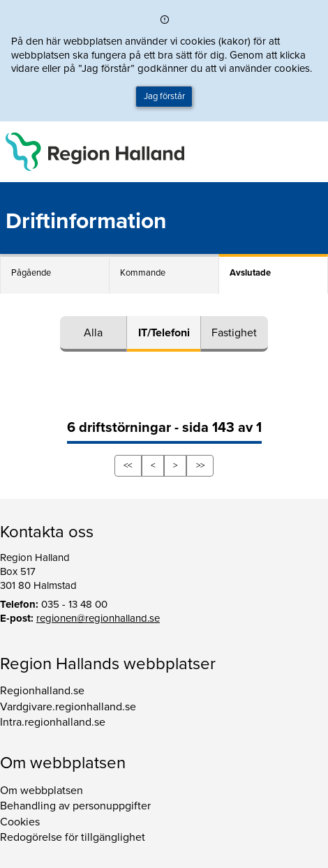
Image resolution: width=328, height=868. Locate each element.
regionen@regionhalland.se (98, 618)
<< (128, 465)
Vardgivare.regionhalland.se (68, 707)
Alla (93, 333)
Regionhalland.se (42, 691)
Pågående (31, 273)
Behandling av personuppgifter (75, 806)
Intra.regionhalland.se (53, 722)
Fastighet (234, 333)
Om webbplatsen (42, 791)
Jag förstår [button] (164, 96)
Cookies (20, 822)
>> (200, 465)
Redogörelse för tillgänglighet (73, 837)
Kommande (143, 273)
